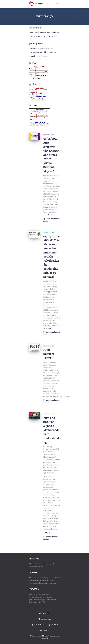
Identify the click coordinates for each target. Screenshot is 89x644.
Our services (45, 619)
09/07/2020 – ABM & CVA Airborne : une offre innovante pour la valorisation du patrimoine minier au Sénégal (51, 257)
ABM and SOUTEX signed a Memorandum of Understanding (51, 430)
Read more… (53, 215)
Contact (44, 630)
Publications (38, 625)
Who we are (44, 613)
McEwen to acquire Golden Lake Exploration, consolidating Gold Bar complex (43, 52)
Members (53, 625)
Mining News (37, 44)
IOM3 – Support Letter (49, 354)
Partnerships (49, 135)
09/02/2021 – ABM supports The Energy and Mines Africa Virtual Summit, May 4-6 (52, 155)
